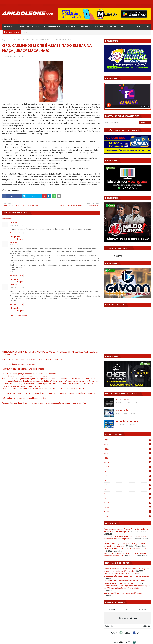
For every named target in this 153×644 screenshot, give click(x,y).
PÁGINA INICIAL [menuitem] (10, 27)
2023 (128, 444)
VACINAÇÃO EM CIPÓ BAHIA (127, 421)
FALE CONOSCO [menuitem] (137, 27)
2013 (128, 489)
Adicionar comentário (18, 316)
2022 (128, 449)
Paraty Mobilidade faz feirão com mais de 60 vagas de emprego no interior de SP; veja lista (127, 570)
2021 (128, 453)
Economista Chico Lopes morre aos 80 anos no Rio (125, 593)
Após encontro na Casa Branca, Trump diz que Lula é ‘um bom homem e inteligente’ (126, 530)
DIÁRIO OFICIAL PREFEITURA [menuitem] (91, 27)
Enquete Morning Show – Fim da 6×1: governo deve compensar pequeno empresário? (125, 537)
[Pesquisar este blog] (122, 123)
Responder (13, 233)
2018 (128, 467)
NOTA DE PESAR (122, 399)
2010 (128, 503)
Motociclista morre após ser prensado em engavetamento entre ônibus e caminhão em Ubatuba (126, 575)
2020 (128, 458)
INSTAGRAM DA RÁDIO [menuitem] (30, 27)
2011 (128, 498)
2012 (128, 494)
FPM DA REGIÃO (122, 410)
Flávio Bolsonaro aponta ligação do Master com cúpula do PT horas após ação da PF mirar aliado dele (127, 587)
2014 (128, 485)
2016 (128, 476)
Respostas (16, 236)
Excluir (21, 233)
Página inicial (7, 40)
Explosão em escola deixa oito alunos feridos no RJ (125, 548)
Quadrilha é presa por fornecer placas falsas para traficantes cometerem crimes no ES (124, 582)
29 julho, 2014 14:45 (18, 245)
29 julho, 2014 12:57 (18, 225)
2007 (128, 516)
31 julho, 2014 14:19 (18, 287)
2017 (128, 471)
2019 (128, 462)
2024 (128, 440)
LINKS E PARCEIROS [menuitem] (50, 27)
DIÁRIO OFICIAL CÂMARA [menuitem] (117, 27)
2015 (128, 480)
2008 (128, 512)
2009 (128, 507)
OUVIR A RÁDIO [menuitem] (70, 27)
